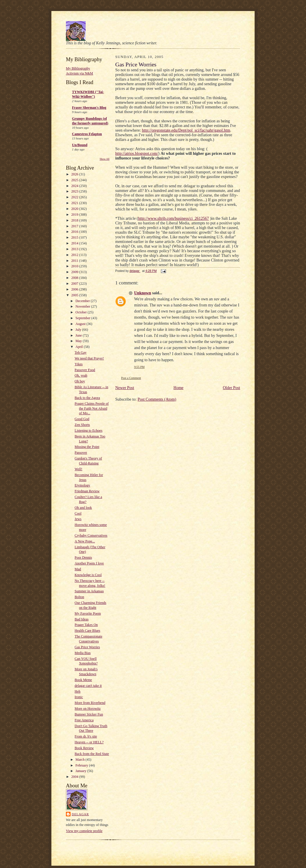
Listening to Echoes (89, 431)
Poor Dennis (83, 558)
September (83, 318)
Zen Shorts (82, 425)
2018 (75, 220)
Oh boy (80, 381)
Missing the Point (87, 447)
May (79, 341)
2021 (75, 203)
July (79, 330)
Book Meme (83, 680)
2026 (75, 174)
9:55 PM (139, 367)
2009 (75, 272)
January (81, 771)
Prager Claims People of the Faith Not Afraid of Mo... (92, 408)
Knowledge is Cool (88, 575)
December (83, 301)
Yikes (79, 364)
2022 (75, 197)
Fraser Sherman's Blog (89, 108)
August (81, 324)
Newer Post (125, 388)
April (80, 347)
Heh (78, 691)
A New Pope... (85, 541)
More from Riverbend (90, 703)
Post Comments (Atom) (157, 399)
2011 (75, 261)
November (83, 306)
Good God (82, 419)
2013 (75, 249)
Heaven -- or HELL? (89, 742)
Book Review (84, 748)
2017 (75, 226)
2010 (75, 266)
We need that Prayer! (89, 358)
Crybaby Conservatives (91, 535)
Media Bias (83, 653)
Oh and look (83, 508)
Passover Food (85, 370)
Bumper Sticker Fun (89, 714)
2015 (75, 237)
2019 (75, 215)
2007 (75, 284)
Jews (78, 519)
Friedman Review (87, 491)
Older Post (232, 388)
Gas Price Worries (87, 647)
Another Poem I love (89, 563)
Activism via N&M (80, 73)
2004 (75, 777)
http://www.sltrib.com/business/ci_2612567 (174, 218)
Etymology (82, 485)
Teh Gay (81, 353)
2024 (75, 186)
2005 (75, 295)
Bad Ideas (82, 619)
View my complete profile (84, 831)
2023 (75, 191)
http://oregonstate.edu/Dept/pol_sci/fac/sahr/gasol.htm (186, 130)
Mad (78, 569)
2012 (75, 255)
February (82, 765)
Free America (84, 720)
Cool (78, 513)
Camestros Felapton (87, 134)
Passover (81, 453)
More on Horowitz (88, 709)
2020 (75, 209)
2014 (75, 243)
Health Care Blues (87, 631)
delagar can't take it (88, 686)
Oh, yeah (81, 375)
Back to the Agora (87, 398)
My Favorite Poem (88, 613)
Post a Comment (131, 378)
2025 (75, 180)
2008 (75, 278)
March (80, 760)
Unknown (143, 293)
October (82, 312)
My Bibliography (78, 68)
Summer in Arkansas (89, 591)
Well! (78, 469)
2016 (75, 232)
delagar (80, 814)
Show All (105, 159)
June (79, 335)
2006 (75, 289)
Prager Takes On (86, 625)
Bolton (79, 597)
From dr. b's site (86, 736)
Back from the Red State (92, 754)
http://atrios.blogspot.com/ (137, 154)
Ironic (79, 697)
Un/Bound (80, 145)
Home (179, 388)
